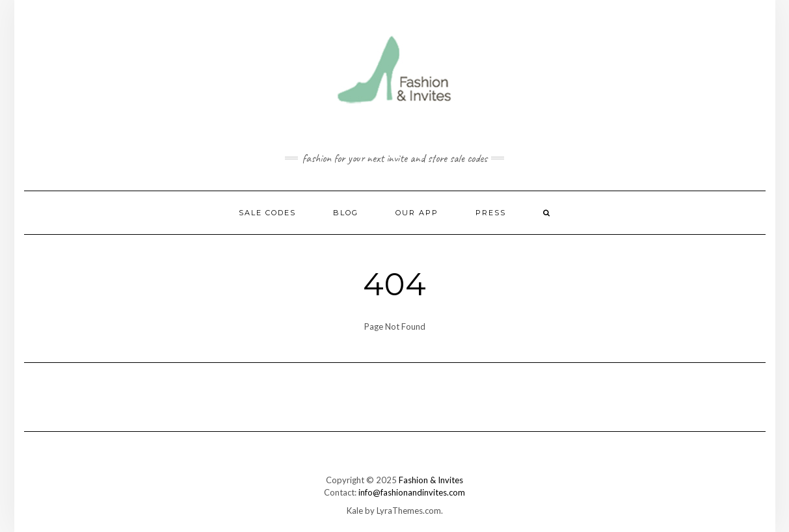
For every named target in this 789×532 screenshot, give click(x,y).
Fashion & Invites (431, 480)
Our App (417, 213)
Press (491, 213)
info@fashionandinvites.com (412, 492)
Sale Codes (267, 213)
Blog (346, 213)
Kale (355, 511)
